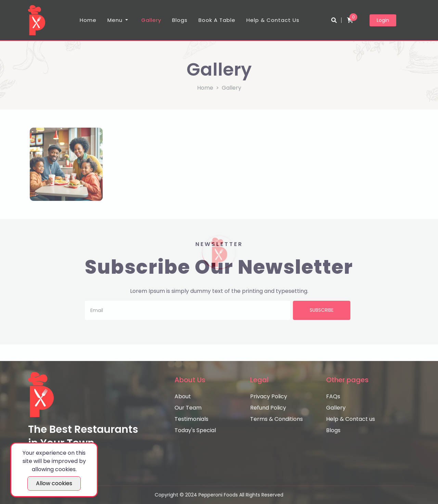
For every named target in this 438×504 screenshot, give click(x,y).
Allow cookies (54, 483)
